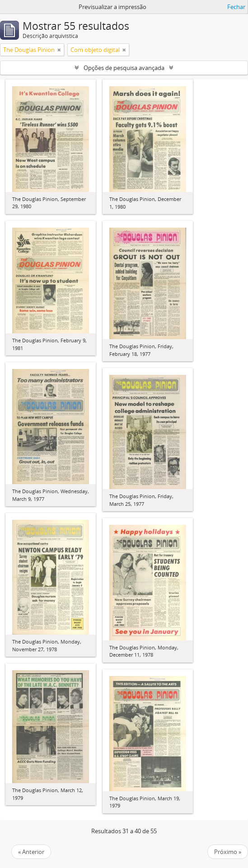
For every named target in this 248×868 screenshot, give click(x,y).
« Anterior (31, 852)
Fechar (236, 7)
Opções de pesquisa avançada (124, 68)
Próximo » (228, 852)
